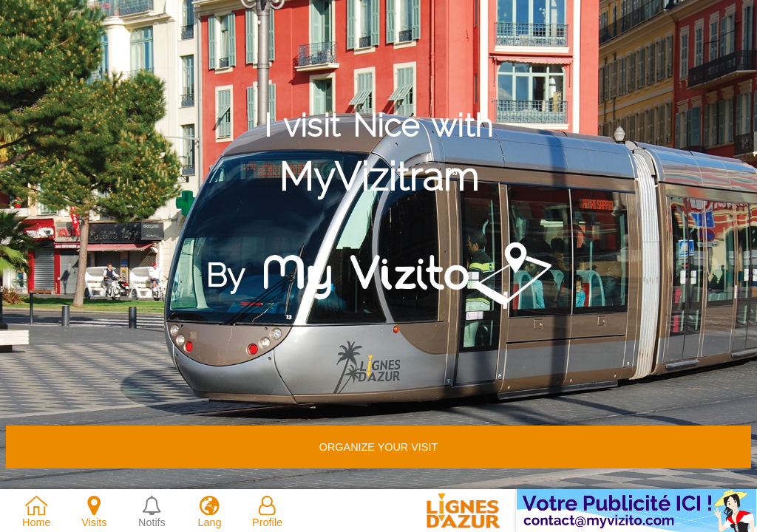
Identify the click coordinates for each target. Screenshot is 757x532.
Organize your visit (378, 447)
